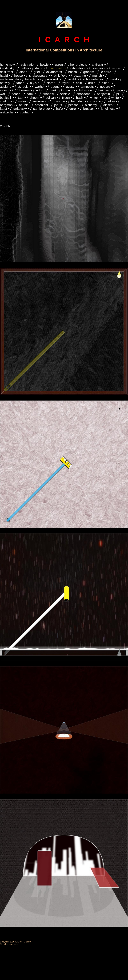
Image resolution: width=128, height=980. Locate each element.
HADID (4, 76)
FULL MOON (86, 90)
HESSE (18, 76)
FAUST (3, 109)
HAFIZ (60, 109)
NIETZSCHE (7, 112)
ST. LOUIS (23, 87)
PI (118, 94)
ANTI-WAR (98, 65)
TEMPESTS (87, 87)
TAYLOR (66, 83)
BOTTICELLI (6, 98)
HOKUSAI (104, 90)
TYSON (66, 98)
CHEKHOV (6, 101)
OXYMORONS (54, 72)
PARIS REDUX (53, 79)
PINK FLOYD (61, 76)
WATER (22, 101)
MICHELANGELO (9, 79)
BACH (80, 98)
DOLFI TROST (6, 72)
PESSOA (74, 105)
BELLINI (25, 68)
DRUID (92, 83)
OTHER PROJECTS (77, 65)
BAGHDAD (77, 101)
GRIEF (37, 72)
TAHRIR (20, 83)
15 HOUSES (22, 90)
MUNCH (97, 76)
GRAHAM (89, 72)
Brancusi (59, 101)
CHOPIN (34, 98)
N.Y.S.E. (35, 83)
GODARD (105, 87)
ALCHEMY (91, 105)
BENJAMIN (103, 94)
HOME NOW (7, 65)
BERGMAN (6, 105)
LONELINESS (108, 109)
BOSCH (73, 72)
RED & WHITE (111, 98)
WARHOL (40, 87)
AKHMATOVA (78, 68)
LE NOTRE (106, 72)
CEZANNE (80, 76)
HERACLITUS (32, 79)
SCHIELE (65, 94)
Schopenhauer (93, 79)
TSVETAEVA (99, 68)
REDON (116, 68)
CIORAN (51, 83)
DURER (73, 109)
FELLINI (111, 101)
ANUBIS (24, 105)
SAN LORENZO (42, 109)
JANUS (58, 105)
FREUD (113, 79)
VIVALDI (72, 79)
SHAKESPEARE (38, 76)
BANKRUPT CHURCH (61, 90)
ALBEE (23, 72)
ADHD (40, 90)
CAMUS (31, 94)
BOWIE (44, 65)
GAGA (119, 90)
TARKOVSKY (20, 109)
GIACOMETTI (56, 68)
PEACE (16, 94)
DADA (39, 68)
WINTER (94, 98)
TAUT (21, 98)
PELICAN (51, 98)
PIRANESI (48, 94)
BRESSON (89, 109)
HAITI (79, 83)
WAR (3, 94)
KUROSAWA (39, 101)
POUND (55, 87)
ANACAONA (84, 94)
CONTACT (25, 112)
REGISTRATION (27, 65)
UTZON (59, 65)
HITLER (105, 83)
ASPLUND (6, 87)
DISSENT (108, 105)
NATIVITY (5, 83)
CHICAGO (96, 101)
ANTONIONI (41, 105)
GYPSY (70, 87)
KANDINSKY (7, 68)
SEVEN (4, 90)
